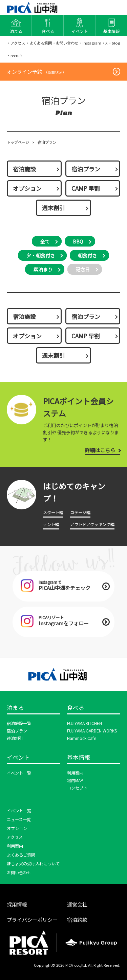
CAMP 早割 (86, 188)
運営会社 (77, 904)
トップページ (18, 142)
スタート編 (53, 512)
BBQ (78, 241)
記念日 (83, 269)
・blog (114, 43)
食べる (76, 708)
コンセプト (77, 788)
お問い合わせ (19, 873)
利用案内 (75, 773)
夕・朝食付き (41, 255)
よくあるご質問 (21, 855)
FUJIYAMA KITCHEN (84, 723)
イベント (18, 758)
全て (45, 241)
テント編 (51, 524)
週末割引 (54, 208)
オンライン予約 (36, 72)
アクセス (15, 837)
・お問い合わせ (65, 43)
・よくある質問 (39, 43)
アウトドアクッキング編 (92, 524)
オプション (27, 188)
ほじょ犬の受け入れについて (33, 864)
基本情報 (79, 758)
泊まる (15, 708)
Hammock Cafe (82, 738)
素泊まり (43, 269)
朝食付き (87, 255)
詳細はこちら (100, 450)
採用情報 (17, 904)
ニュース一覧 (19, 820)
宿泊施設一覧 (19, 723)
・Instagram (90, 43)
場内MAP (75, 780)
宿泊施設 (24, 169)
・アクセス (16, 43)
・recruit (14, 55)
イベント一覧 (19, 773)
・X (104, 43)
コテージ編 (80, 512)
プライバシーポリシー (32, 920)
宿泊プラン (86, 169)
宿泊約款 (77, 920)
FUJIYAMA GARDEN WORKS (92, 731)
